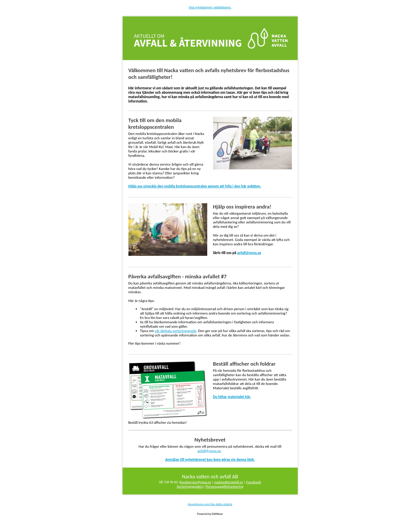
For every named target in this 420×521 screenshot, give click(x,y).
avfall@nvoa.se (249, 253)
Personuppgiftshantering (224, 486)
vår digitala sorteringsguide (176, 331)
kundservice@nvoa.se (196, 482)
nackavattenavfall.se (229, 482)
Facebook (254, 482)
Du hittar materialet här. (232, 397)
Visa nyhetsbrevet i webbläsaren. (210, 7)
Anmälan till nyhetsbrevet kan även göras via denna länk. (210, 460)
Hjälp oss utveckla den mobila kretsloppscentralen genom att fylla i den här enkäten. (195, 186)
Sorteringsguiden (190, 486)
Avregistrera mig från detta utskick (210, 504)
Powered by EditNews (210, 514)
